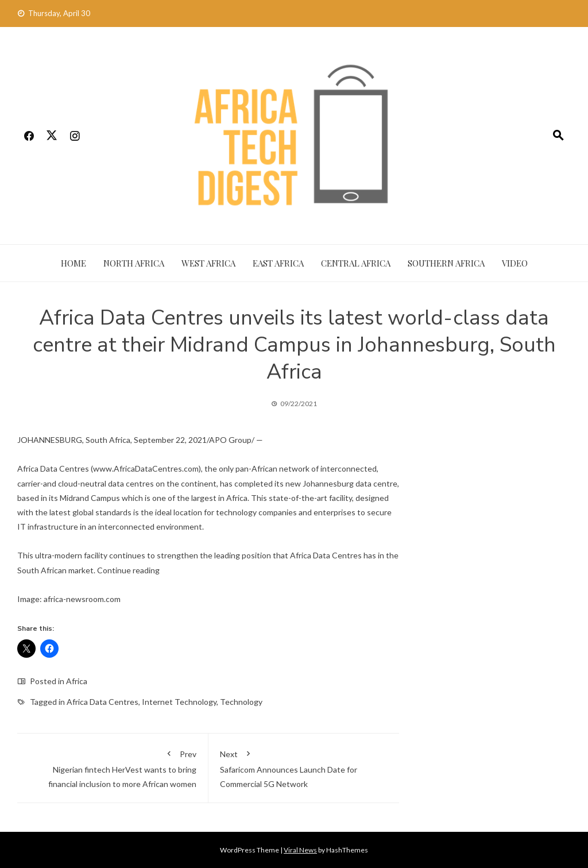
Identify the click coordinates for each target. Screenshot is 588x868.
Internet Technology (179, 702)
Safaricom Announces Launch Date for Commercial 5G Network (304, 767)
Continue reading (128, 570)
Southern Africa (446, 263)
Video (515, 263)
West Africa (208, 263)
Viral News (300, 850)
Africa (77, 681)
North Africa (134, 263)
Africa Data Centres (102, 702)
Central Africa (356, 263)
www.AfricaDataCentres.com (146, 468)
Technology (241, 702)
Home (73, 263)
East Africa (278, 263)
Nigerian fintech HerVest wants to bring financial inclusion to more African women (113, 767)
